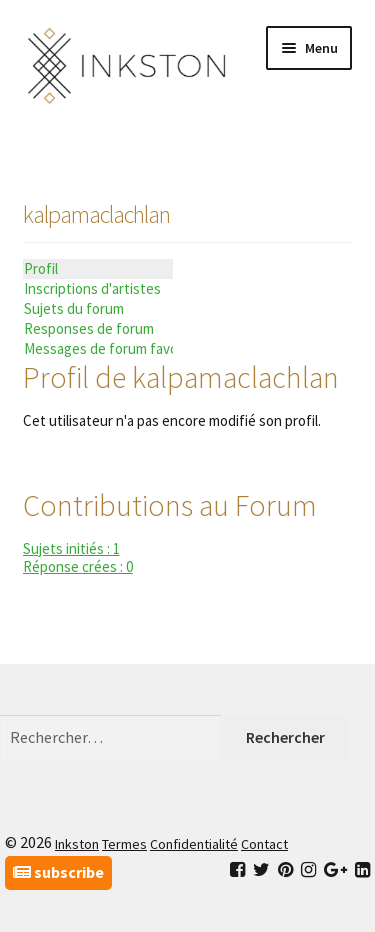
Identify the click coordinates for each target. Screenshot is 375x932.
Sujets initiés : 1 (71, 548)
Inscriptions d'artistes (92, 288)
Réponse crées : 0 (78, 566)
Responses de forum (89, 328)
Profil (41, 268)
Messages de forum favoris (98, 348)
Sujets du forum (74, 308)
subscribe (58, 872)
